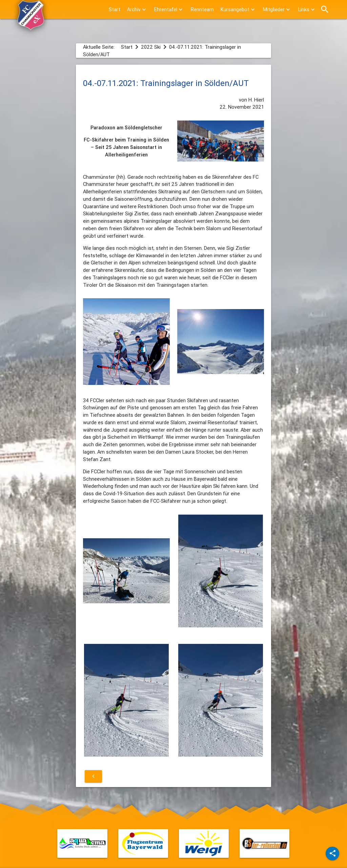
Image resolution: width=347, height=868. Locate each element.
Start (115, 9)
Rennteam (202, 9)
